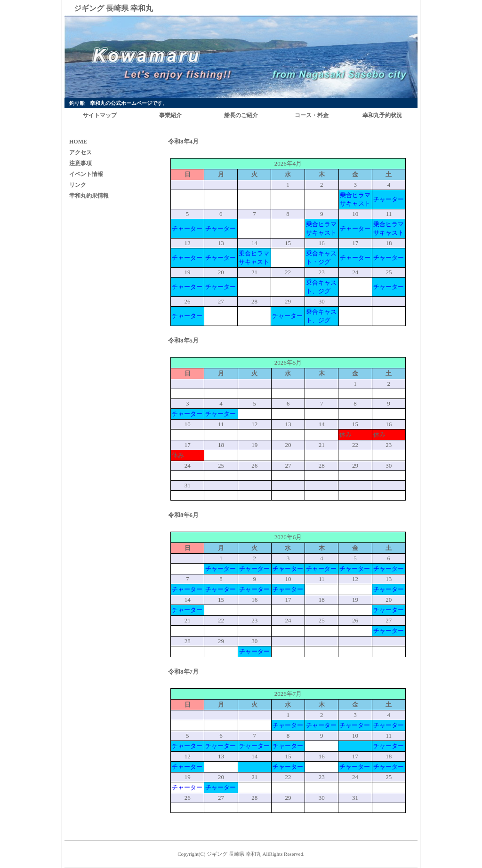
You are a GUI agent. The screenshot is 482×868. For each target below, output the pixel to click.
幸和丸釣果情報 (89, 196)
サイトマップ (100, 115)
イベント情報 (86, 174)
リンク (78, 185)
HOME (78, 142)
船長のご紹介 (241, 115)
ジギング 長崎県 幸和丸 (234, 854)
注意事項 (80, 163)
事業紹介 (170, 115)
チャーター (389, 199)
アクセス (80, 152)
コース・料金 (312, 115)
